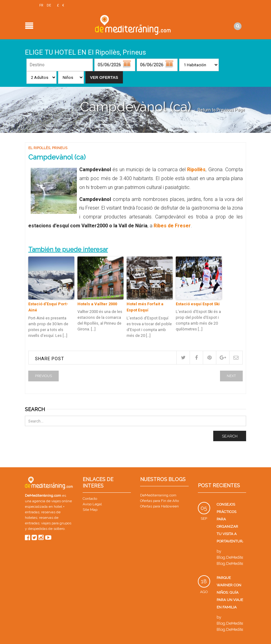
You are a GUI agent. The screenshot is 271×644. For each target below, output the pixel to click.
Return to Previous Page (221, 109)
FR (41, 5)
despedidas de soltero (46, 528)
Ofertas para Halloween (159, 506)
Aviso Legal (92, 503)
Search (230, 435)
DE (49, 5)
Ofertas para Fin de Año (159, 500)
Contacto (90, 498)
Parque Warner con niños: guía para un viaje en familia (230, 592)
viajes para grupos (56, 522)
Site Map (90, 509)
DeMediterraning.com (158, 495)
